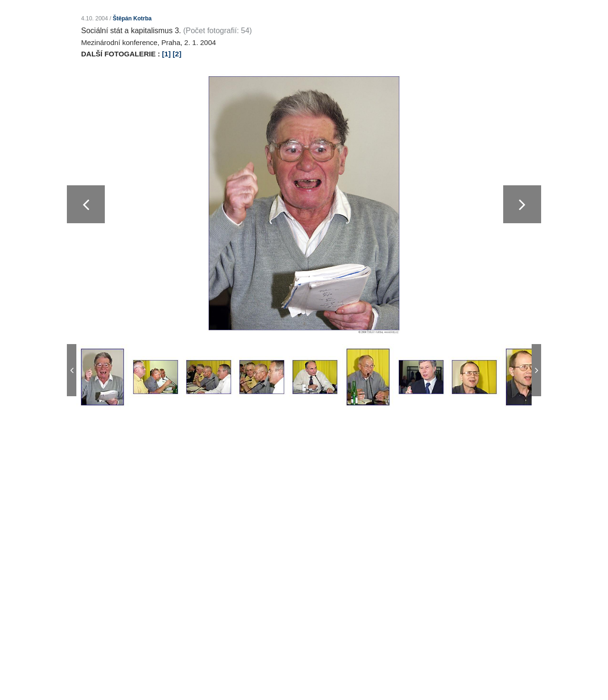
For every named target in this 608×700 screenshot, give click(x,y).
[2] (177, 54)
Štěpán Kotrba (132, 18)
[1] (166, 54)
